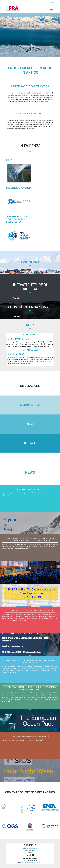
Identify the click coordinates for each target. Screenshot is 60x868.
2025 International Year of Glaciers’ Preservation (17, 219)
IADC (30, 325)
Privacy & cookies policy (30, 848)
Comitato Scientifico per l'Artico (30, 86)
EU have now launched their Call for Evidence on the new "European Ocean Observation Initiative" (30, 688)
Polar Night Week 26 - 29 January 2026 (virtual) (30, 737)
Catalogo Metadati (29, 334)
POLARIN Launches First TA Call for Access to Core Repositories (30, 611)
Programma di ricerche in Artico (30, 70)
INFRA (9, 160)
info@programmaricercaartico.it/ (32, 863)
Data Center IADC (16, 354)
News (30, 472)
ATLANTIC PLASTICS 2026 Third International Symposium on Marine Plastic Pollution (30, 661)
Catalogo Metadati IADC (18, 339)
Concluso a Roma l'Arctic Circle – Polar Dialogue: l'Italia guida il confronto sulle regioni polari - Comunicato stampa (30, 540)
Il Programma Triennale (30, 113)
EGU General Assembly (19, 188)
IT (50, 2)
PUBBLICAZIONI (30, 443)
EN (53, 2)
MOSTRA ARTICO (30, 405)
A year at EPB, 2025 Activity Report (30, 489)
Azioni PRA (30, 262)
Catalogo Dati (31, 350)
